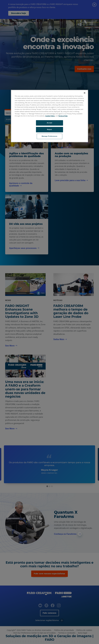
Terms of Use (63, 116)
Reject (49, 130)
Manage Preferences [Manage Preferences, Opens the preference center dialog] (50, 136)
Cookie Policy (50, 116)
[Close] (85, 93)
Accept (49, 123)
